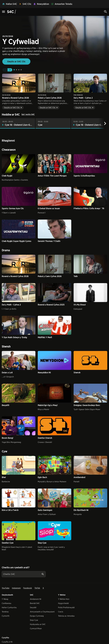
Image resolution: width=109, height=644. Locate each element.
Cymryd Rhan (36, 629)
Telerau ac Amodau (66, 616)
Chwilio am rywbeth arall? (16, 568)
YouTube (6, 588)
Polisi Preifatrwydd (66, 608)
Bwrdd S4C (35, 603)
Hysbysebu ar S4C (38, 624)
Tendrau (5, 612)
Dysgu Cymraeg (37, 616)
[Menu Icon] (4, 12)
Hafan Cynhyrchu (9, 608)
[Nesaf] (105, 123)
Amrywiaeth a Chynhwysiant (42, 612)
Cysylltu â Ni (7, 642)
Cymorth (6, 616)
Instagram (16, 588)
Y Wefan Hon (64, 599)
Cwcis (61, 612)
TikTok (37, 588)
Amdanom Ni (36, 599)
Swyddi (33, 608)
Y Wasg (5, 599)
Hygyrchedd (63, 603)
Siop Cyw (34, 620)
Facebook (28, 588)
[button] (5, 70)
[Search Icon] (105, 12)
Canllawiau (6, 603)
